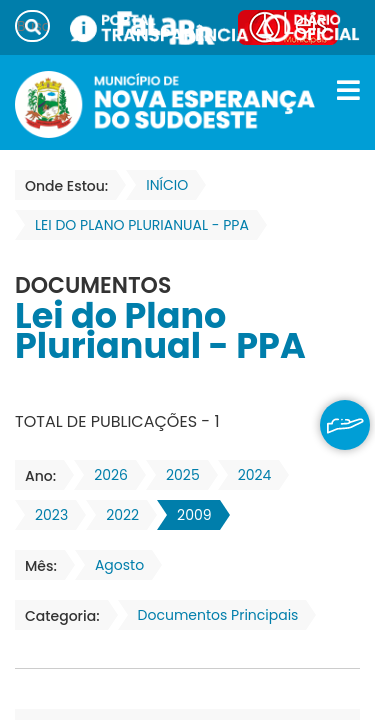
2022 (116, 515)
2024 (249, 475)
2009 (188, 515)
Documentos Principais (212, 615)
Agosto (113, 565)
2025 (177, 475)
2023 (45, 515)
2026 (105, 475)
